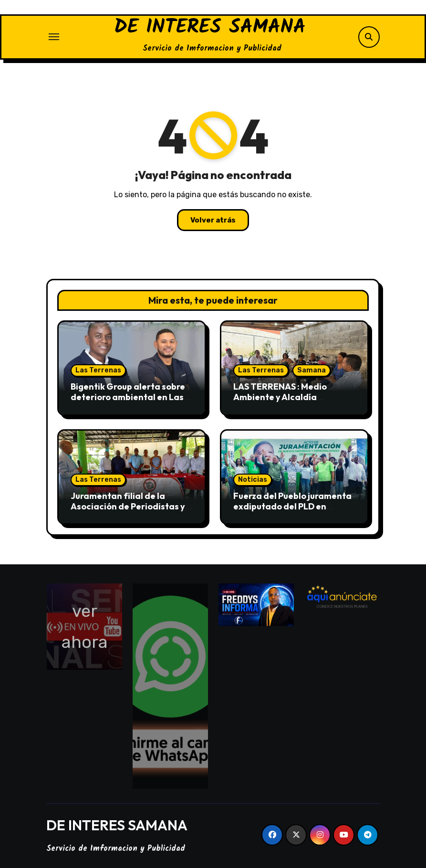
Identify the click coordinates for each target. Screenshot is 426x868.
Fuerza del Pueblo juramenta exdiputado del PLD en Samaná (292, 506)
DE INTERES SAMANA (210, 27)
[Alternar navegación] (54, 37)
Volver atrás (213, 220)
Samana (312, 370)
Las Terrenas (98, 370)
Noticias (253, 480)
